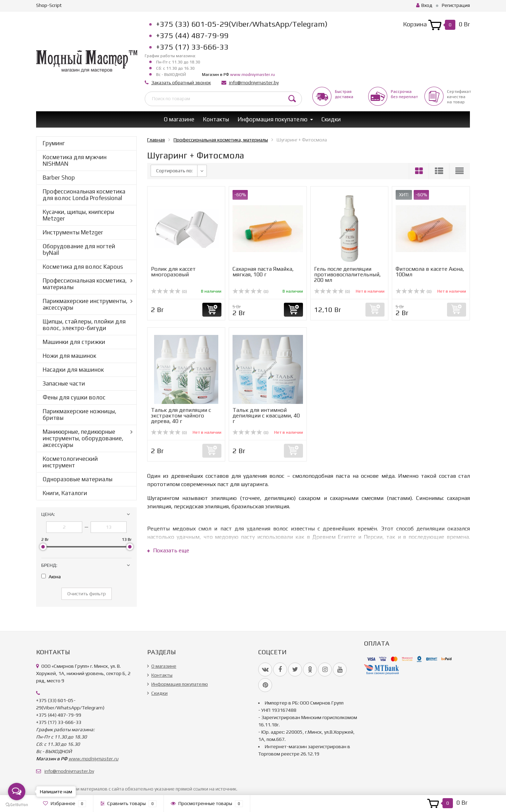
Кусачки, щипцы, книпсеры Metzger (78, 215)
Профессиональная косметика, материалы (85, 284)
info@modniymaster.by (254, 83)
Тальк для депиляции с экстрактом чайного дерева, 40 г (181, 416)
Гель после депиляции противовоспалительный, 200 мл (347, 274)
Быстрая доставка (344, 94)
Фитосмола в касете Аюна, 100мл (430, 272)
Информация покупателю (273, 119)
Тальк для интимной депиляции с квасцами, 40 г (266, 416)
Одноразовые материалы (78, 479)
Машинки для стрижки (74, 342)
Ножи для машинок (69, 356)
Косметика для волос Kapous (83, 267)
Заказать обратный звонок (181, 83)
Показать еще (168, 550)
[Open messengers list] (17, 792)
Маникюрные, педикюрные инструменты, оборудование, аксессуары (83, 438)
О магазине (179, 119)
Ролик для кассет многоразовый (173, 272)
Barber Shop (59, 178)
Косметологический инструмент (70, 462)
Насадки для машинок (73, 370)
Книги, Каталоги (65, 493)
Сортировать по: (174, 171)
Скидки (331, 119)
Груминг (54, 143)
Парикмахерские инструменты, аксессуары (85, 304)
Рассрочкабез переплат (404, 94)
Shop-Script (49, 5)
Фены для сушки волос (74, 397)
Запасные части (64, 383)
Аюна (51, 577)
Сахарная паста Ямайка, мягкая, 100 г (263, 272)
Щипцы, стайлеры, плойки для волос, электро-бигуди (84, 325)
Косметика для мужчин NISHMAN (75, 160)
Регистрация (456, 5)
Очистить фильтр (87, 594)
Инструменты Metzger (73, 232)
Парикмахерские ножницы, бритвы (79, 414)
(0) (169, 292)
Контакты (216, 119)
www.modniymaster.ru (252, 75)
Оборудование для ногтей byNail (79, 249)
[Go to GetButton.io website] (17, 805)
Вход (424, 5)
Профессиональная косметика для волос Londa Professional (84, 195)
